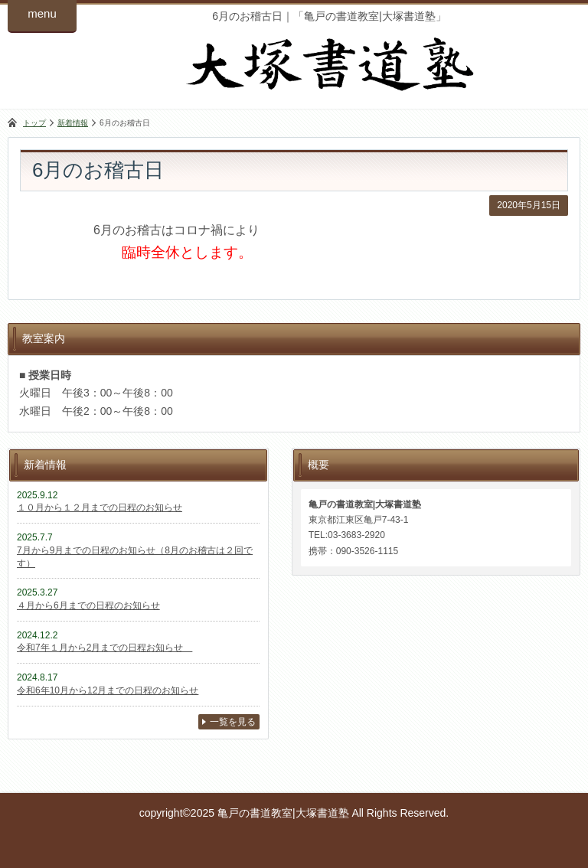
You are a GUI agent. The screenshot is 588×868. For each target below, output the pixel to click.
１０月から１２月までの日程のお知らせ (100, 507)
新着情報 (73, 123)
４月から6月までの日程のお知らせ (88, 605)
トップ (34, 123)
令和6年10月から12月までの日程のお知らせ (108, 690)
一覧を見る (233, 722)
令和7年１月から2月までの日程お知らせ (105, 648)
